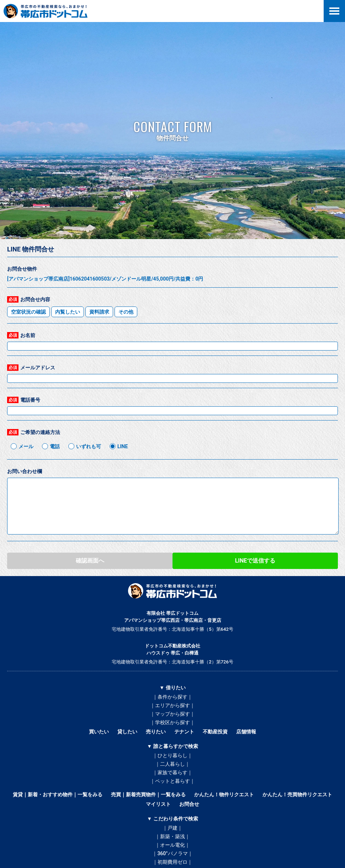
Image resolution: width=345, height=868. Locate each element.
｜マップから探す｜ (172, 714)
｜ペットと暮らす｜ (172, 781)
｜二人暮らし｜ (172, 764)
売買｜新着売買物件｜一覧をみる (148, 794)
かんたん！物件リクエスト (224, 794)
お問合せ (189, 804)
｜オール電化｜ (172, 845)
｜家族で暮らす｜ (172, 772)
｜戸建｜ (172, 828)
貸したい (127, 732)
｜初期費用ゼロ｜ (172, 862)
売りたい (156, 732)
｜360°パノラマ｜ (172, 853)
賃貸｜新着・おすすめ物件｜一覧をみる (58, 794)
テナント (184, 732)
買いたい (99, 732)
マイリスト (158, 804)
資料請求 (99, 312)
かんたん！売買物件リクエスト (297, 794)
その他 (126, 312)
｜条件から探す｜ (172, 697)
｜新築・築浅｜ (172, 836)
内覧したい (68, 312)
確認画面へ (90, 561)
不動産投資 (215, 732)
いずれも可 (89, 446)
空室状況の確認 (28, 312)
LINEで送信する (255, 561)
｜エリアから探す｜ (172, 705)
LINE (123, 446)
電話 (55, 446)
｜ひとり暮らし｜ (172, 755)
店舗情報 (246, 732)
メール (26, 446)
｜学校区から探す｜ (172, 722)
